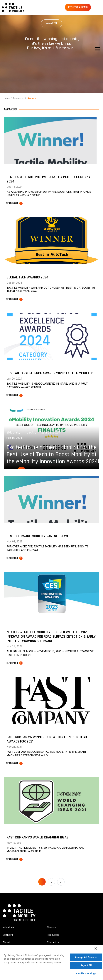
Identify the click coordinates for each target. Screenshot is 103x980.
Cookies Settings (86, 973)
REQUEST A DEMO (78, 7)
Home (7, 98)
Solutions (8, 935)
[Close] (96, 949)
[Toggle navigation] (97, 49)
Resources (19, 98)
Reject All (86, 965)
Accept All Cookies (86, 957)
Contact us (53, 942)
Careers (52, 927)
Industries (8, 927)
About (6, 942)
